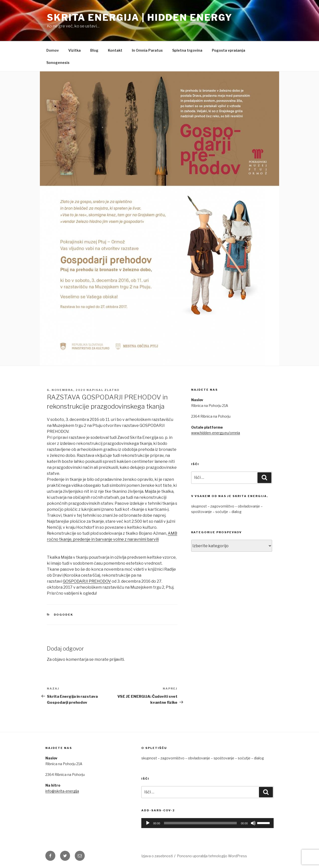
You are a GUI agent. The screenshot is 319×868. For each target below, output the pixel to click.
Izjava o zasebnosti (157, 856)
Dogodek (64, 615)
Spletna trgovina (187, 50)
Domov (53, 50)
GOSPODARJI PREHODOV (87, 581)
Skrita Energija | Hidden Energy (140, 17)
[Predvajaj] (148, 823)
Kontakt (115, 50)
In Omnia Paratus (147, 50)
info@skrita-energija (62, 791)
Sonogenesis (58, 63)
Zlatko (112, 390)
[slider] (200, 823)
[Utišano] (253, 823)
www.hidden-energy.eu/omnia (216, 433)
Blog (94, 50)
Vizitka (75, 50)
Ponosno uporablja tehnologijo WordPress (212, 856)
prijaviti (117, 659)
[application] (207, 823)
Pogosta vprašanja (229, 50)
